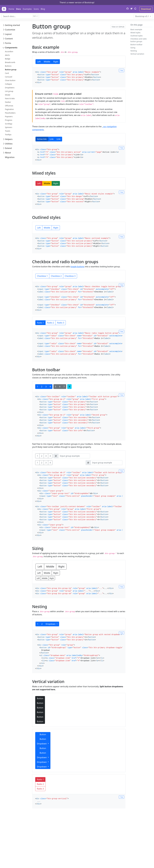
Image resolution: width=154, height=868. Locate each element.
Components (11, 48)
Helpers (9, 139)
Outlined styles (137, 36)
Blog (43, 9)
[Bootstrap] (4, 9)
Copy (122, 70)
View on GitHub (118, 27)
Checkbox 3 (70, 276)
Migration (10, 157)
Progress (9, 120)
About (8, 153)
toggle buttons (77, 267)
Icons (36, 9)
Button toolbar (136, 45)
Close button (10, 80)
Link (52, 139)
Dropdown (51, 624)
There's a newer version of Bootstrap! (77, 2)
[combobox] (20, 16)
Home (11, 9)
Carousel (9, 77)
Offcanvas (9, 106)
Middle (47, 62)
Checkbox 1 (42, 276)
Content (9, 39)
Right (56, 62)
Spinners (9, 127)
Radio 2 (51, 323)
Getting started (12, 25)
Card (7, 73)
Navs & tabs (10, 98)
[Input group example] (74, 456)
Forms (8, 43)
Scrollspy (9, 124)
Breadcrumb (10, 62)
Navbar (8, 102)
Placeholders (10, 113)
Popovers (9, 116)
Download (146, 9)
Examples (27, 9)
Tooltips (8, 135)
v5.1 (142, 16)
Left (39, 62)
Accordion (9, 51)
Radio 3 (61, 323)
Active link (42, 139)
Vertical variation (137, 54)
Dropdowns (10, 88)
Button (40, 698)
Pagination (9, 109)
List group (9, 91)
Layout (8, 34)
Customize (10, 30)
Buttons (8, 66)
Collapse (8, 84)
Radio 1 (40, 323)
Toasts (8, 131)
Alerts (7, 55)
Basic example (136, 29)
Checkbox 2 (56, 276)
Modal (8, 95)
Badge (8, 59)
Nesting (134, 51)
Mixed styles (136, 33)
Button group (11, 70)
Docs (19, 9)
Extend (8, 148)
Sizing (133, 48)
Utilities (9, 144)
